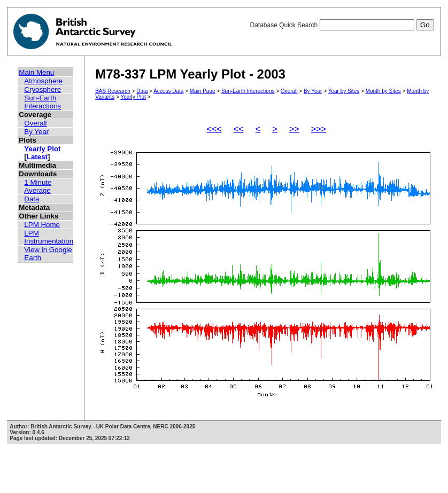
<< (239, 129)
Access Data (168, 91)
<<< (214, 129)
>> (294, 129)
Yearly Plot (42, 149)
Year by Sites (344, 91)
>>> (319, 129)
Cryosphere (43, 89)
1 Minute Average (38, 186)
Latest (37, 157)
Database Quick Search (342, 25)
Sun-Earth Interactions (43, 102)
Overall (35, 123)
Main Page (203, 91)
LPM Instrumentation (49, 237)
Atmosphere (43, 81)
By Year (36, 132)
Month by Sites (383, 91)
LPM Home (42, 225)
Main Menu (36, 72)
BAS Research (113, 91)
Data (32, 199)
